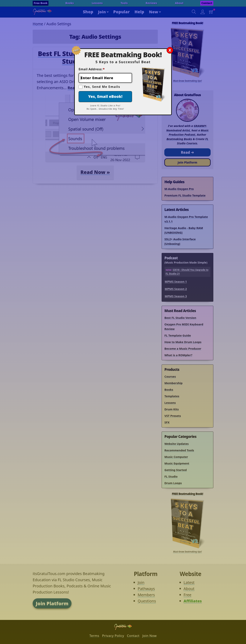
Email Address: (92, 69)
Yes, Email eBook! (105, 96)
